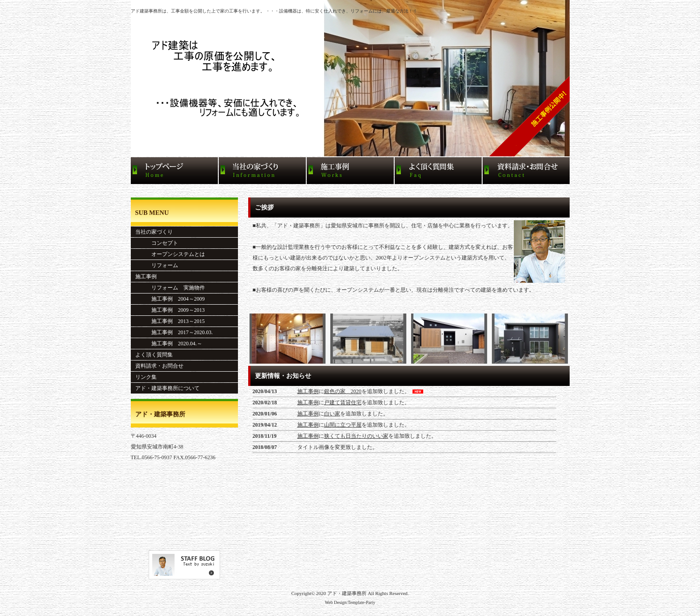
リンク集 (146, 377)
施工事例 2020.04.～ (169, 344)
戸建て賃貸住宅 (343, 402)
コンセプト (157, 243)
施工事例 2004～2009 (170, 299)
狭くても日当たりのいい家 (356, 436)
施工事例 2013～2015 (170, 321)
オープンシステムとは (170, 254)
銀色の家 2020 (343, 391)
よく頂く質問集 (154, 355)
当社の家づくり (154, 232)
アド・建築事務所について (167, 388)
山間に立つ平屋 (343, 425)
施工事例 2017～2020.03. (174, 332)
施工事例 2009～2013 (170, 310)
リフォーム (157, 265)
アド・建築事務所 (347, 593)
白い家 (332, 414)
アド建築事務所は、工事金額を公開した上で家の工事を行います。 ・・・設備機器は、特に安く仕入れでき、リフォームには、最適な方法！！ (274, 11)
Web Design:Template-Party (350, 602)
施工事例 (308, 391)
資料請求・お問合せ (159, 366)
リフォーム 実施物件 (170, 288)
